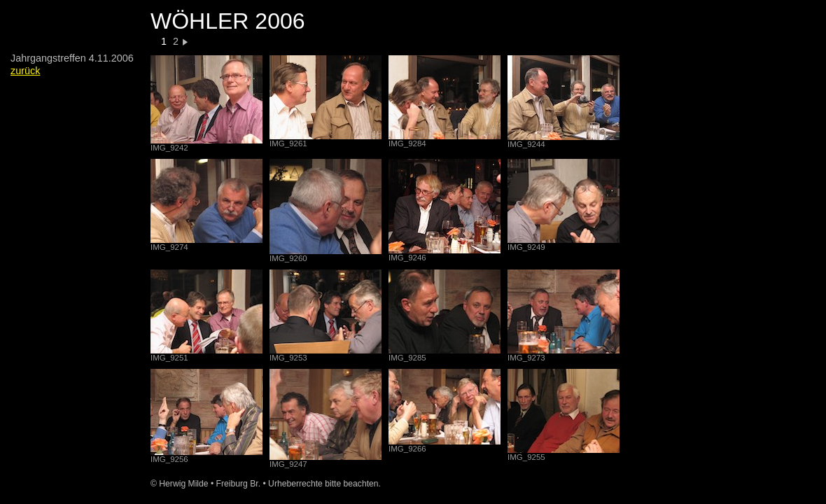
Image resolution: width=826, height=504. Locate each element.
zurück (25, 71)
